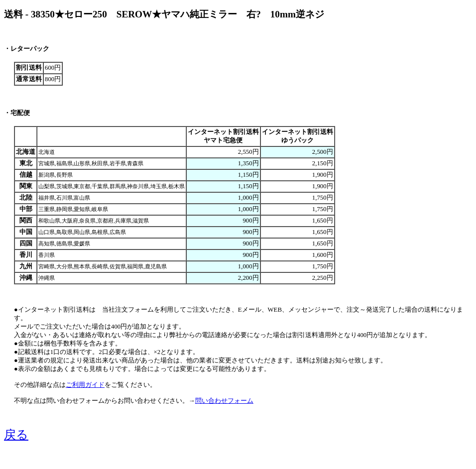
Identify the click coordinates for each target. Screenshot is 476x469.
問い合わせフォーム (224, 401)
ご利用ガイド (85, 385)
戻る (16, 435)
